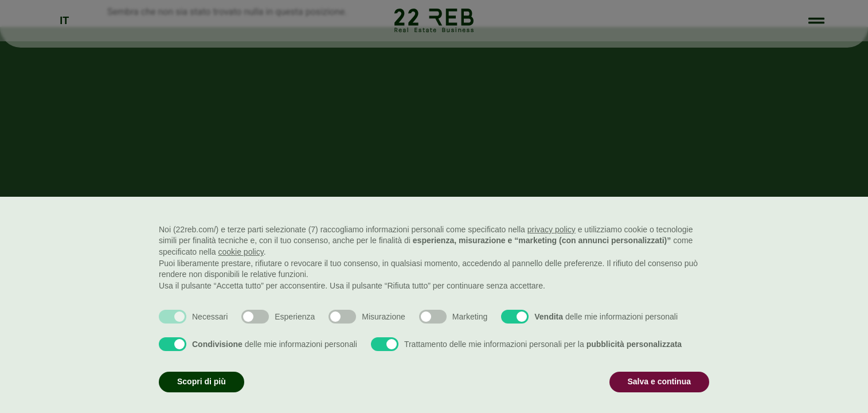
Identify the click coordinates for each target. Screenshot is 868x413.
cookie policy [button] (241, 252)
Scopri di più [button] (202, 381)
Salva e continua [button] (659, 381)
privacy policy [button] (552, 229)
